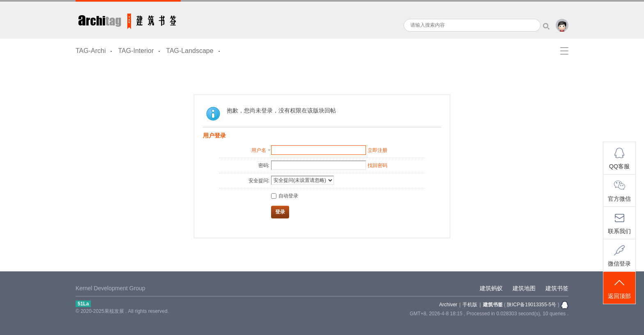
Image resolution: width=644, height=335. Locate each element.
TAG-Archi (91, 51)
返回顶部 (619, 288)
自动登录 (285, 196)
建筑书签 (128, 19)
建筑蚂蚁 (491, 288)
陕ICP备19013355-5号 (531, 305)
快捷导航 (564, 51)
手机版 (470, 305)
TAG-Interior (136, 51)
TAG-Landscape (190, 51)
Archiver (448, 305)
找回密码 (377, 165)
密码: (264, 165)
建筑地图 (524, 288)
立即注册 (377, 150)
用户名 (259, 150)
